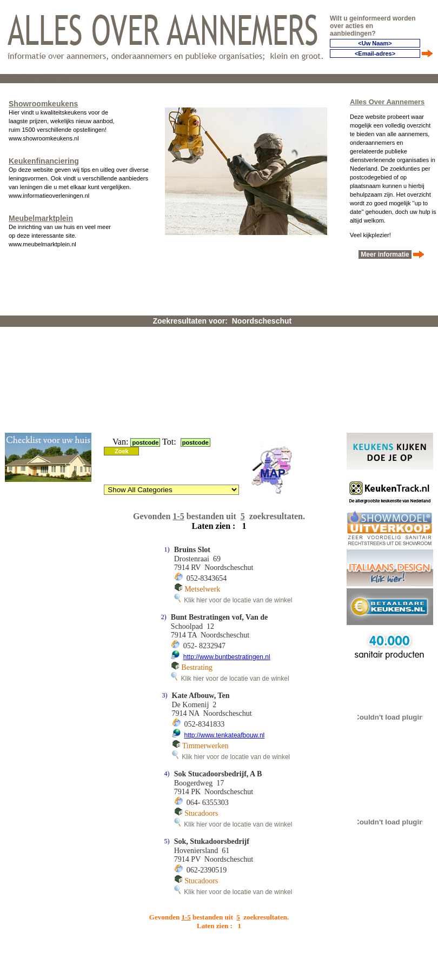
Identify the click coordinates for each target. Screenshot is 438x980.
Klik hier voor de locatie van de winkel (233, 600)
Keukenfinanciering (44, 161)
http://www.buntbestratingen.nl (227, 657)
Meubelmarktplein (41, 218)
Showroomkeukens (43, 104)
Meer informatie (385, 254)
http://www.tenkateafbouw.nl (225, 735)
